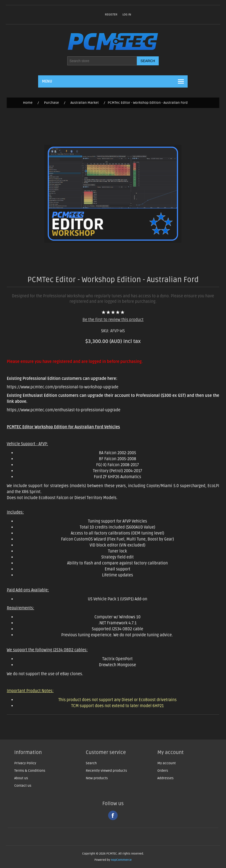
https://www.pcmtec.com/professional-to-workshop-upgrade (63, 387)
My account (167, 763)
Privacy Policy (25, 763)
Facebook (113, 815)
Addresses (166, 778)
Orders (163, 771)
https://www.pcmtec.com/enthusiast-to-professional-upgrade (64, 410)
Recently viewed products (106, 771)
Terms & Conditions (30, 771)
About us (21, 778)
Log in (127, 15)
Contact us (23, 786)
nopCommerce (121, 860)
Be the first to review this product (113, 320)
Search (91, 763)
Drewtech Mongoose (117, 665)
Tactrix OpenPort (118, 659)
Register (111, 15)
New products (97, 778)
